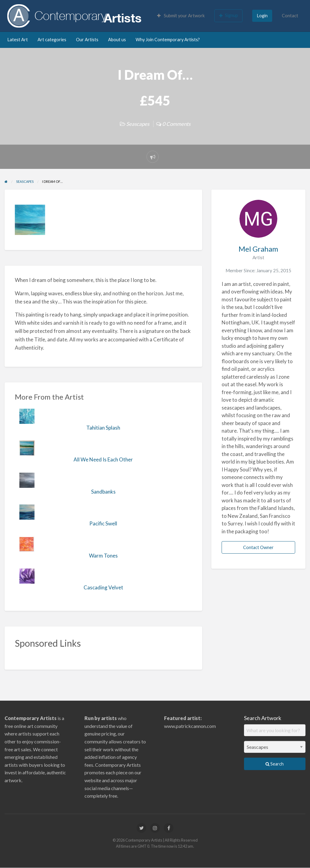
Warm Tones (103, 556)
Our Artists (87, 40)
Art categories (52, 40)
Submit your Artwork (181, 16)
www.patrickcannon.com (190, 726)
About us (117, 40)
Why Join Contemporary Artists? (168, 40)
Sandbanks (103, 492)
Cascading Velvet (103, 587)
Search (275, 764)
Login (262, 16)
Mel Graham (258, 249)
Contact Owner (258, 547)
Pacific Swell (103, 523)
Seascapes (138, 124)
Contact (290, 16)
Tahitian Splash (103, 428)
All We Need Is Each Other (103, 459)
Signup (229, 15)
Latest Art (18, 40)
